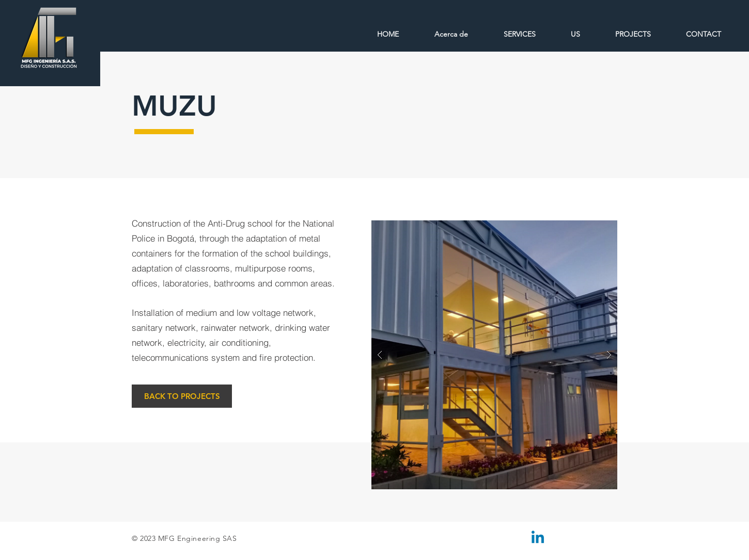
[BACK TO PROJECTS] (182, 396)
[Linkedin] (538, 538)
